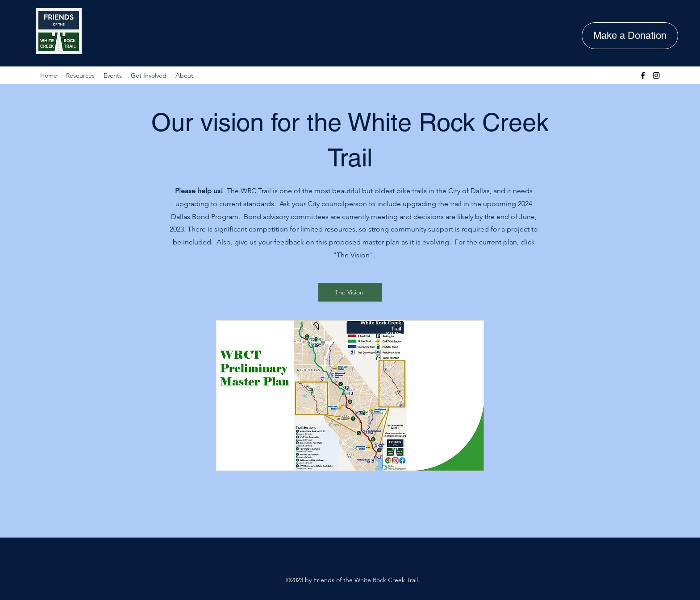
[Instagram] (656, 75)
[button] (80, 75)
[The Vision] (350, 292)
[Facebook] (643, 75)
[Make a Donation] (630, 36)
